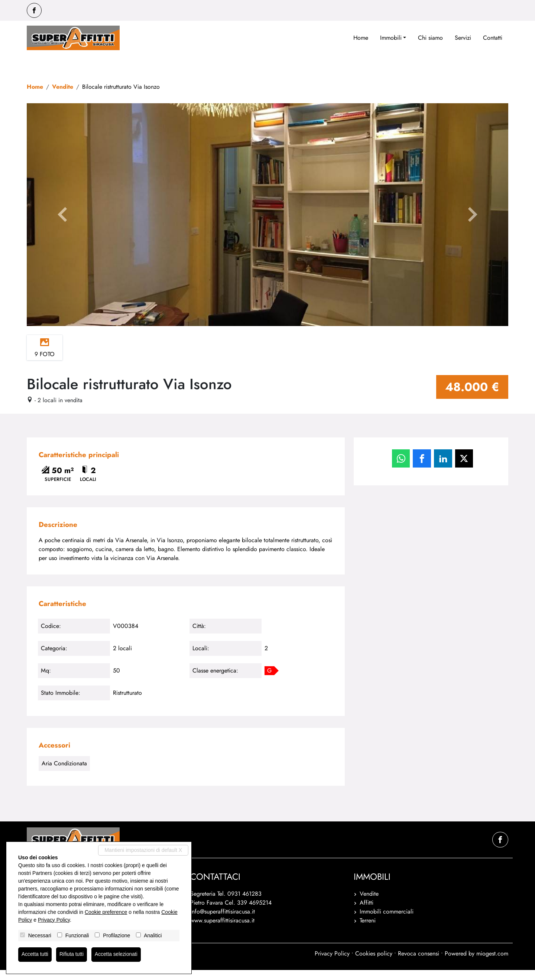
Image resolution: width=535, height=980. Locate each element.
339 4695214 (254, 913)
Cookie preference (106, 912)
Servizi (463, 38)
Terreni (368, 930)
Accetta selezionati (117, 954)
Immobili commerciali (387, 922)
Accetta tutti (35, 954)
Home (361, 38)
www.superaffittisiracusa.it (222, 930)
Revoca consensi (419, 963)
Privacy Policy (332, 963)
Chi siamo (430, 38)
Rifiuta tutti (72, 954)
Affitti (367, 913)
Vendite (63, 87)
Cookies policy (374, 963)
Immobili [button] (391, 38)
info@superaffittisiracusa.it (223, 922)
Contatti (493, 38)
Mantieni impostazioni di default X (143, 850)
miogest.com (492, 963)
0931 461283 (244, 904)
